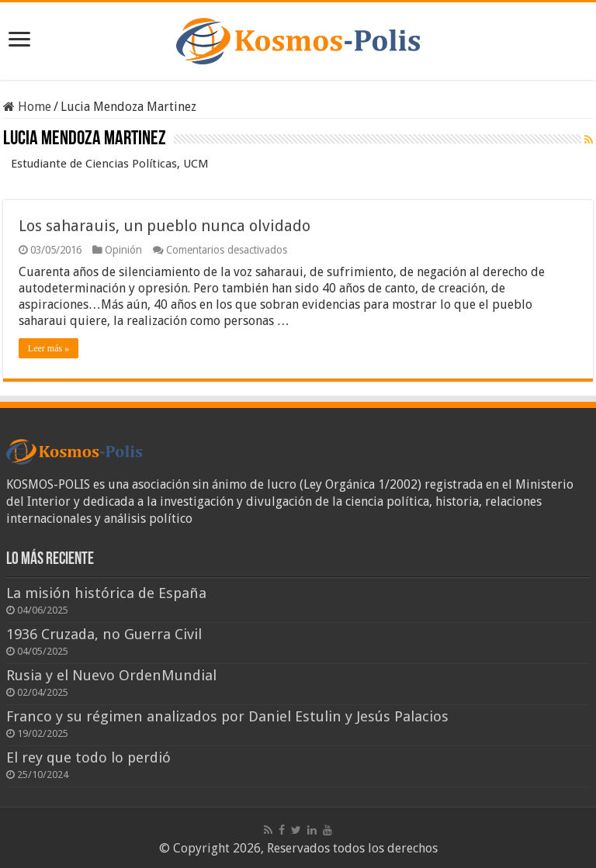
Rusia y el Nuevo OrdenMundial (111, 675)
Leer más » (49, 348)
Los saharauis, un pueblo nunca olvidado (165, 226)
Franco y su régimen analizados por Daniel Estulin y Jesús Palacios (227, 716)
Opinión (123, 250)
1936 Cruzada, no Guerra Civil (104, 634)
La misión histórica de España (106, 593)
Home (27, 107)
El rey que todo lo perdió (88, 757)
